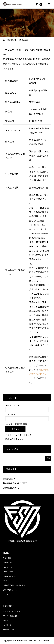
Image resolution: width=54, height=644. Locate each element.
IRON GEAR (9, 567)
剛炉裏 (6, 620)
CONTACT (7, 581)
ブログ (6, 594)
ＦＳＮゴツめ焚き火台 (12, 611)
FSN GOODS (9, 572)
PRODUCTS (7, 563)
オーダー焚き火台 (10, 616)
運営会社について (11, 488)
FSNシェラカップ (10, 629)
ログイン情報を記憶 (16, 424)
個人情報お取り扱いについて (39, 374)
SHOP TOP (7, 558)
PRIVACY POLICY (10, 576)
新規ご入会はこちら (14, 439)
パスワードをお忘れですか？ (18, 435)
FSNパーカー (8, 625)
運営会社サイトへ (10, 590)
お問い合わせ (9, 479)
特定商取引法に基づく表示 (15, 483)
